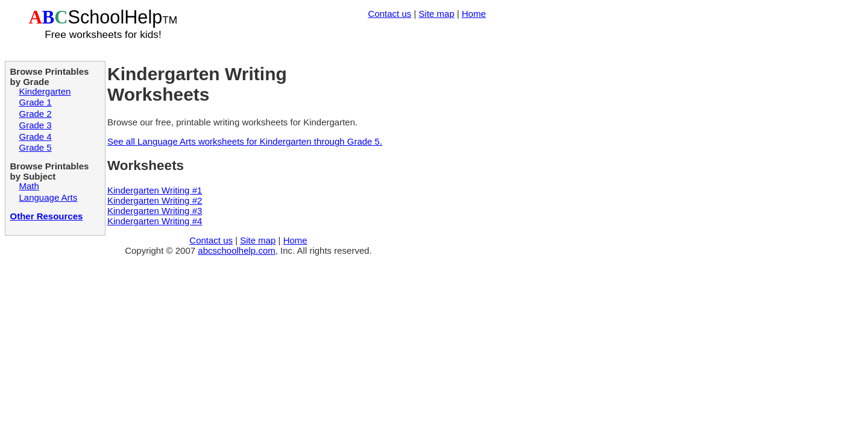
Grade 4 (36, 137)
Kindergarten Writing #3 (155, 211)
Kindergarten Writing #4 (155, 221)
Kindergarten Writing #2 (155, 200)
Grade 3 (36, 125)
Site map (437, 14)
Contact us (390, 14)
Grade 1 (36, 102)
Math (29, 186)
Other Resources (47, 216)
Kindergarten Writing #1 (155, 190)
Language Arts (49, 197)
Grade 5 (36, 147)
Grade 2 (36, 114)
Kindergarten (45, 91)
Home (474, 14)
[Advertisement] (345, 39)
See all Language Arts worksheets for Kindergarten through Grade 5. (245, 141)
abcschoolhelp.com (236, 250)
